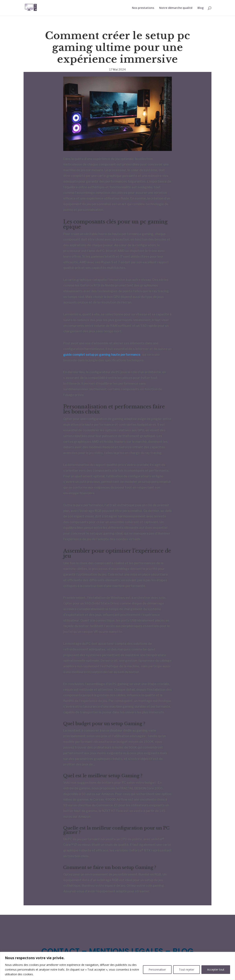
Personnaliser (157, 969)
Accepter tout (216, 969)
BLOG (183, 951)
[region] (117, 966)
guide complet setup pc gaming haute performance (102, 355)
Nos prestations (143, 8)
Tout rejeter (187, 969)
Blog (201, 8)
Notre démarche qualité (176, 8)
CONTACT (60, 951)
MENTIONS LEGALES (126, 951)
